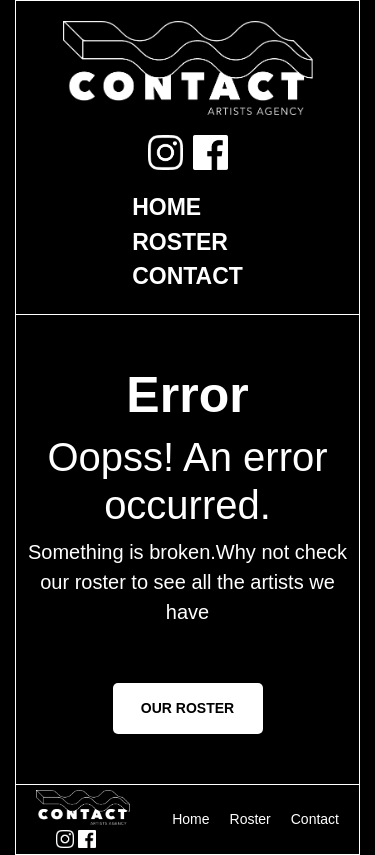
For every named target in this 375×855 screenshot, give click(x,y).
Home (166, 207)
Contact (187, 276)
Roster (180, 242)
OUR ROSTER (187, 708)
